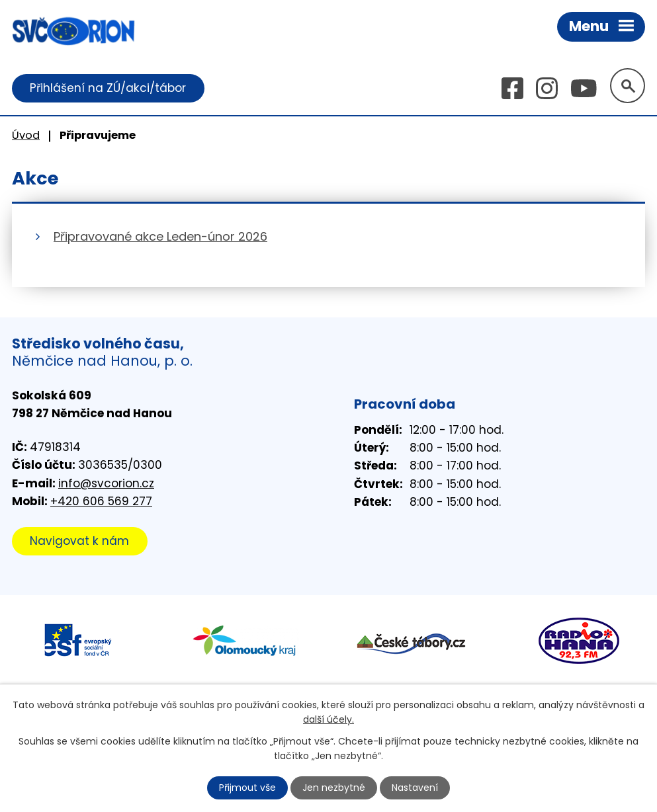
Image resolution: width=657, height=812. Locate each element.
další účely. (328, 719)
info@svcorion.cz (106, 483)
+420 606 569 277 (101, 501)
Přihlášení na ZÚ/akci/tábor (108, 88)
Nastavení (415, 788)
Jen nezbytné (334, 788)
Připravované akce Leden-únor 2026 (160, 236)
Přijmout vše (247, 788)
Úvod (26, 135)
